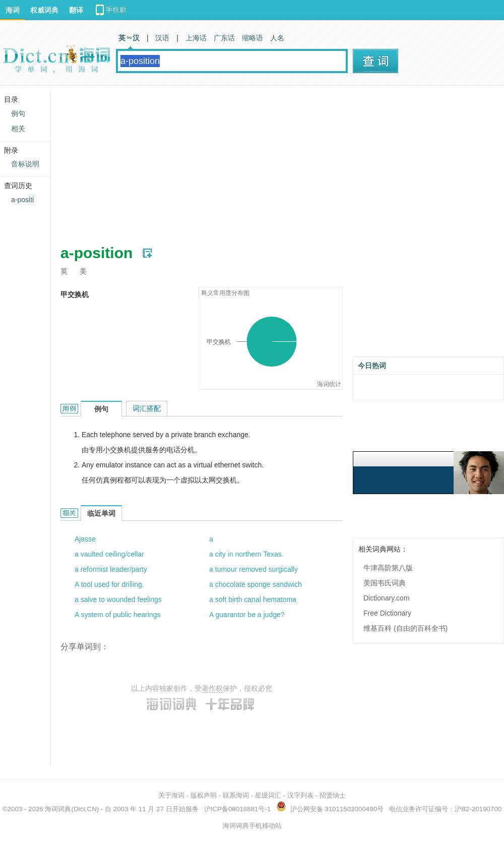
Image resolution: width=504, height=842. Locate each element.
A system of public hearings (117, 615)
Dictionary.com (387, 598)
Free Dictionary (387, 613)
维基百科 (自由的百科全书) (405, 628)
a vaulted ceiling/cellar (109, 554)
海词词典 (58, 809)
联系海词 (236, 795)
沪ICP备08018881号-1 (237, 809)
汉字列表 (300, 795)
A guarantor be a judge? (247, 615)
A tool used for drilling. (109, 584)
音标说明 (25, 164)
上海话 (196, 38)
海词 (13, 10)
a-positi (22, 200)
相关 (18, 129)
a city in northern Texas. (246, 554)
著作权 (212, 688)
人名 (277, 38)
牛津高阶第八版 (388, 568)
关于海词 (171, 795)
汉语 (162, 38)
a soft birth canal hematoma (253, 599)
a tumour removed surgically (254, 569)
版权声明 (204, 795)
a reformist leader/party (111, 569)
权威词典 (44, 10)
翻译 (76, 10)
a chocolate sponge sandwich (256, 584)
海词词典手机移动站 (252, 826)
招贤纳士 (333, 795)
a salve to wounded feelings (118, 599)
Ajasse (85, 539)
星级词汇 (268, 795)
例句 (18, 113)
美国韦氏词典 (385, 583)
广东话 (224, 38)
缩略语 (253, 38)
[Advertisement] (224, 161)
